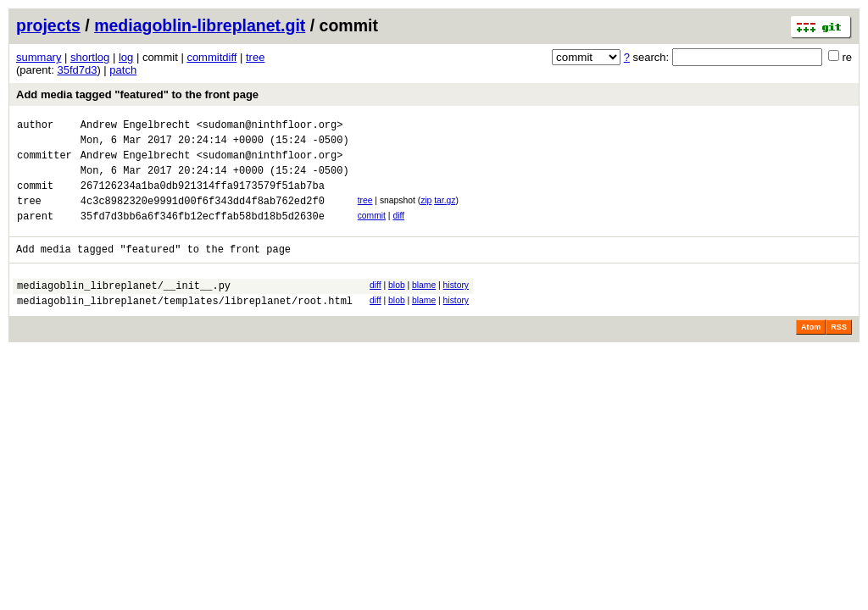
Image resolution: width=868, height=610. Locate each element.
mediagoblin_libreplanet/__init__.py (124, 308)
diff (398, 231)
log (126, 57)
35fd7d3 (77, 70)
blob (397, 305)
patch (123, 70)
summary (39, 57)
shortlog (90, 57)
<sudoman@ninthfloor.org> (270, 127)
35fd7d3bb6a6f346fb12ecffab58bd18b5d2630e (203, 233)
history (456, 305)
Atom (811, 352)
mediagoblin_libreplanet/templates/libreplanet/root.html (185, 326)
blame (424, 305)
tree (255, 57)
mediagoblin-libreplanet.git (200, 25)
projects (48, 25)
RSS (839, 352)
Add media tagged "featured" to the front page (137, 94)
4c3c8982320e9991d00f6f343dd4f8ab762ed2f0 (203, 216)
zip (426, 213)
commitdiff (211, 57)
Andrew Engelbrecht (136, 127)
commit (372, 231)
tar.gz (445, 213)
